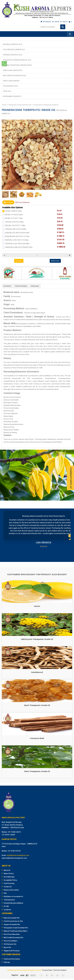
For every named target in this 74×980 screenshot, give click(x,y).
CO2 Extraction (8, 900)
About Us (6, 870)
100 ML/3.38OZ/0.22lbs (13, 211)
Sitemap (6, 962)
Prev (6, 536)
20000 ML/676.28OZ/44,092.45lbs (17, 233)
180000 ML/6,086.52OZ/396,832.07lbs (19, 247)
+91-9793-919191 (14, 851)
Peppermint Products (12, 96)
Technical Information (11, 959)
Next (68, 536)
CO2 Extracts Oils (10, 86)
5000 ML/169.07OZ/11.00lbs (15, 226)
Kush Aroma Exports (21, 970)
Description (7, 286)
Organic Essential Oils (13, 55)
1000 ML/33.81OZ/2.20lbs (14, 222)
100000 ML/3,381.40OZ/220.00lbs (17, 244)
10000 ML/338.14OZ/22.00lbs (16, 229)
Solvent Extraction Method (12, 903)
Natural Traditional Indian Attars (17, 65)
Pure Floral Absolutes (13, 70)
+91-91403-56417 (14, 832)
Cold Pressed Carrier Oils (14, 50)
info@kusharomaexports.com (18, 855)
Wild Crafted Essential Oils (14, 76)
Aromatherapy (8, 877)
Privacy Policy (47, 970)
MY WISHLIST (46, 22)
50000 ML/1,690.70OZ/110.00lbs (17, 240)
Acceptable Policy (9, 880)
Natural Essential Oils (13, 44)
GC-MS (5, 906)
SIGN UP (64, 22)
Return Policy (8, 874)
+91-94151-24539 (8, 835)
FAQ (4, 893)
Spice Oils (7, 91)
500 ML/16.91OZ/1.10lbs (14, 218)
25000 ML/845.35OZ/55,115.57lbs (17, 236)
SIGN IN (56, 22)
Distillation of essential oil (12, 896)
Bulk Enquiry (35, 286)
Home (4, 105)
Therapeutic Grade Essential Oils (17, 60)
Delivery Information (10, 890)
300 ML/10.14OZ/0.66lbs (14, 215)
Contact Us (7, 887)
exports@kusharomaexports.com (14, 858)
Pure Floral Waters (11, 81)
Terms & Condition (60, 970)
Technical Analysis (21, 286)
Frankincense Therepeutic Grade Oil (46, 105)
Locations (6, 910)
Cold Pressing (8, 883)
